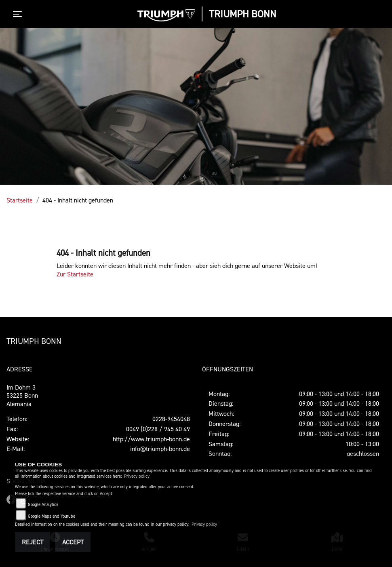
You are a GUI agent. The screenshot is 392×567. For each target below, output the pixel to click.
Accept (73, 542)
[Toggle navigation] (19, 14)
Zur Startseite (75, 274)
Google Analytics (43, 505)
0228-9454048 (171, 419)
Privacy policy (137, 476)
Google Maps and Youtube (52, 516)
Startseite (20, 200)
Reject (33, 542)
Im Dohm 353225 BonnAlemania (22, 396)
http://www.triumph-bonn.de (151, 439)
